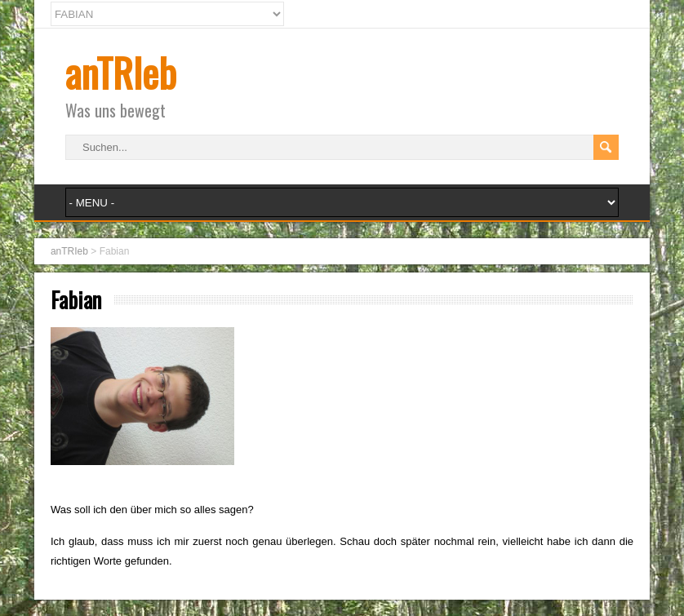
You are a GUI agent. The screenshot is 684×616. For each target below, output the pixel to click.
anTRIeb (121, 72)
